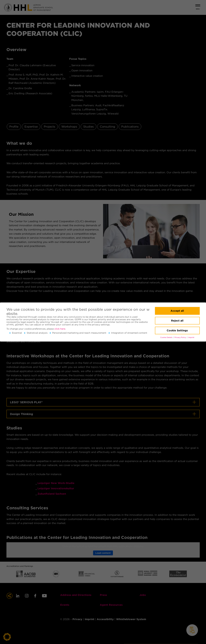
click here (60, 329)
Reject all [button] (177, 321)
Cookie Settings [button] (177, 330)
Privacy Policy (181, 337)
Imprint (191, 337)
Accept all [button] (177, 311)
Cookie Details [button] (167, 337)
